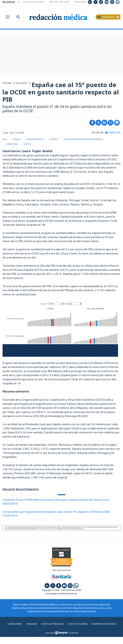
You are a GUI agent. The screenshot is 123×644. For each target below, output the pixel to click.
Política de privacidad (67, 625)
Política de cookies (94, 625)
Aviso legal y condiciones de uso (62, 594)
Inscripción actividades (62, 631)
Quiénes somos (26, 625)
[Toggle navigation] (8, 17)
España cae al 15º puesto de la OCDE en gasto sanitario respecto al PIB (61, 92)
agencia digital (50, 640)
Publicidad (44, 625)
